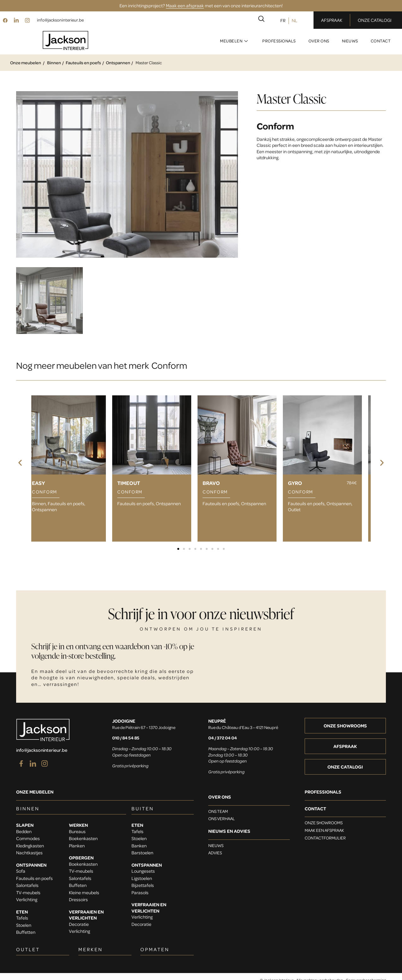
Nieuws (350, 41)
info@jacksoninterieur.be (60, 20)
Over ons (319, 41)
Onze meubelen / (27, 63)
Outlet (294, 509)
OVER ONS (220, 797)
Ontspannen (118, 63)
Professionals (279, 41)
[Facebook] (5, 20)
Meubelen (234, 41)
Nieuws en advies (229, 831)
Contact (381, 41)
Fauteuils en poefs (83, 63)
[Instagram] (27, 20)
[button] (20, 463)
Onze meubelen (35, 792)
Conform (275, 126)
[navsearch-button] (261, 20)
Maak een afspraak (185, 5)
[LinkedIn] (16, 20)
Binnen (54, 63)
